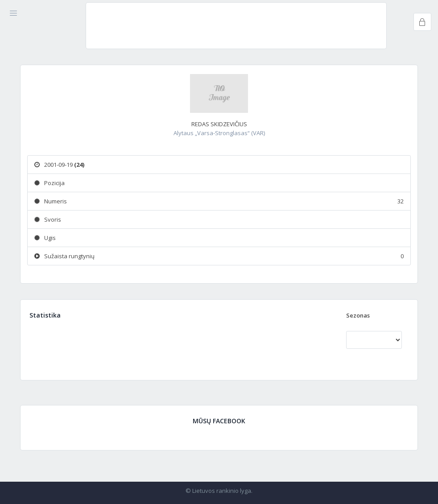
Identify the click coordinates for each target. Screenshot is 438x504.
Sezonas (358, 315)
